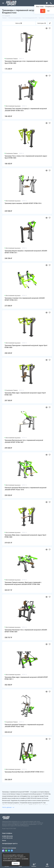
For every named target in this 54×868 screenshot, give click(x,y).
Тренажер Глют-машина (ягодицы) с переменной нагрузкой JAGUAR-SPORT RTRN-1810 (26, 110)
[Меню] (3, 3)
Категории (41, 23)
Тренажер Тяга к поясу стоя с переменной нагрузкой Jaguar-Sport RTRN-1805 (26, 157)
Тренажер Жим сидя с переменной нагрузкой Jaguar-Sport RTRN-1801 (25, 394)
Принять (16, 863)
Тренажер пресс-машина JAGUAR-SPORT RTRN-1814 (23, 203)
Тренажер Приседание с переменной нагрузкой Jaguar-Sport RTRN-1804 (26, 346)
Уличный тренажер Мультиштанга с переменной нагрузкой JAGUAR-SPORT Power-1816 (25, 489)
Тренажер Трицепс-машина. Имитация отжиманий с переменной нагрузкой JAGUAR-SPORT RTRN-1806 (23, 583)
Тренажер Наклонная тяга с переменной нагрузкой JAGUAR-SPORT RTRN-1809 (26, 631)
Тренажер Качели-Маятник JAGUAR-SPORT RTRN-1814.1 (24, 772)
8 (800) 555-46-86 (7, 836)
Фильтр (18, 23)
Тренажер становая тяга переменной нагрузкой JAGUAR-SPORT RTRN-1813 (25, 299)
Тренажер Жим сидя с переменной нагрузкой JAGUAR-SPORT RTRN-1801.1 (26, 678)
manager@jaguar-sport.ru (10, 843)
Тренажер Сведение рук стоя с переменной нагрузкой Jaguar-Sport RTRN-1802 (26, 62)
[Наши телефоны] (51, 3)
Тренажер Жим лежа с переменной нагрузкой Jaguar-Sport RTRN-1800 (25, 536)
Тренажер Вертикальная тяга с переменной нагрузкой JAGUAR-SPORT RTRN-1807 (24, 441)
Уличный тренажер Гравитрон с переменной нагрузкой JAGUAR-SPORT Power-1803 (24, 726)
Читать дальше (8, 807)
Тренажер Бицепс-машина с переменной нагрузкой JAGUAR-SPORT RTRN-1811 (26, 252)
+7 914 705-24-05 (7, 838)
